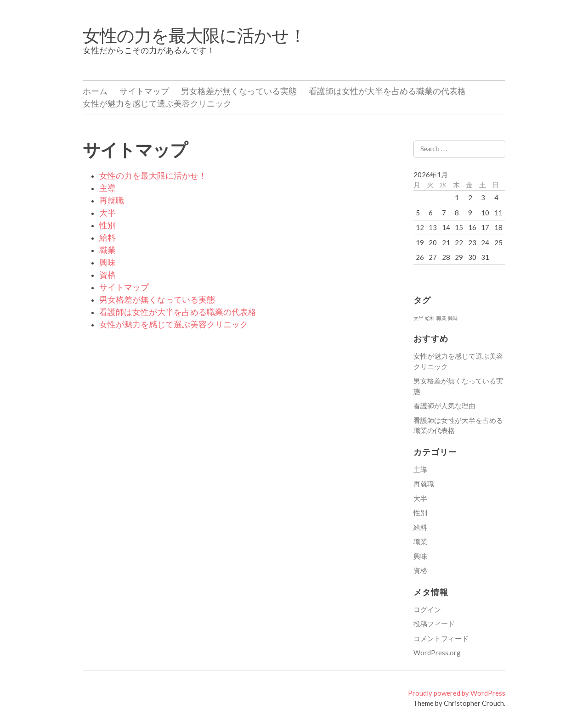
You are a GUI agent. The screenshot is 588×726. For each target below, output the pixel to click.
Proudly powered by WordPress (457, 693)
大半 (107, 213)
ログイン (427, 609)
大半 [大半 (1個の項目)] (418, 318)
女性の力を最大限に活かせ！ (194, 35)
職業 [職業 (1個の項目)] (441, 318)
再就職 (112, 201)
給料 (107, 238)
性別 (107, 225)
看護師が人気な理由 (444, 405)
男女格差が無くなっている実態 (239, 91)
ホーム (95, 91)
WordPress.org (437, 653)
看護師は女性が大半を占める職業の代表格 (387, 91)
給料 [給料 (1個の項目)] (430, 318)
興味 (107, 263)
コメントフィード (441, 638)
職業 (107, 250)
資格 (107, 275)
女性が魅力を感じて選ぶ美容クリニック (157, 103)
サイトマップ (144, 91)
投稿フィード (434, 624)
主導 (107, 188)
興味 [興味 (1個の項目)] (453, 318)
